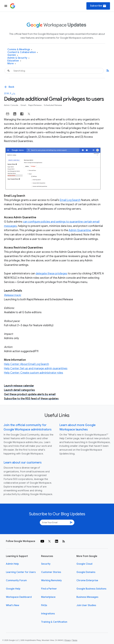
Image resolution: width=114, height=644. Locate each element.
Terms (75, 640)
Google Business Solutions (91, 589)
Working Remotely (51, 580)
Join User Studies (86, 605)
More (12, 64)
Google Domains (86, 572)
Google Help (13, 589)
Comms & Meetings (20, 50)
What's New (13, 605)
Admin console (11, 105)
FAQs (44, 605)
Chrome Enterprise (87, 580)
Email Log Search (70, 200)
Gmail (24, 105)
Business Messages (87, 597)
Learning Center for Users (21, 572)
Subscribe (98, 6)
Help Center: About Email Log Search (26, 364)
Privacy (68, 640)
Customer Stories (51, 572)
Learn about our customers (23, 463)
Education (14, 61)
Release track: (13, 295)
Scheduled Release (53, 105)
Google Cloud (84, 564)
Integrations (48, 614)
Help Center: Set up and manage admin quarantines (36, 368)
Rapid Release (35, 105)
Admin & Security (18, 58)
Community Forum (16, 580)
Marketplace (48, 597)
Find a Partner (49, 589)
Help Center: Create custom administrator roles (34, 373)
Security (46, 564)
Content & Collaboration (23, 52)
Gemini (13, 55)
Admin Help (12, 564)
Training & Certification (54, 622)
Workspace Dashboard (19, 597)
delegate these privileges (51, 274)
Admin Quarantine (80, 230)
